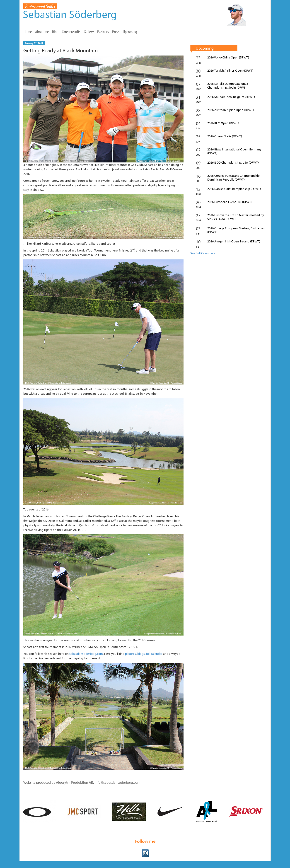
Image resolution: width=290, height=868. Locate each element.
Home (28, 32)
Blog (55, 32)
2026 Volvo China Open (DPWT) (228, 57)
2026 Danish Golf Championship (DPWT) (234, 189)
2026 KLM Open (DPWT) (223, 123)
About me (42, 32)
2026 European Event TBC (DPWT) (230, 202)
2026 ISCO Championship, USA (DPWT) (233, 163)
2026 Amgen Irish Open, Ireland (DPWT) (234, 241)
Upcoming (130, 32)
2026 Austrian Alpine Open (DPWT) (231, 110)
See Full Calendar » (203, 253)
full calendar (154, 654)
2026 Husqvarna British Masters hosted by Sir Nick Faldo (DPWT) (236, 217)
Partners (103, 32)
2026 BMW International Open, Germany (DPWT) (234, 151)
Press (116, 32)
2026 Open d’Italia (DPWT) (225, 136)
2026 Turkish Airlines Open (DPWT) (230, 71)
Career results (71, 32)
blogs (141, 654)
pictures (130, 654)
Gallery (89, 32)
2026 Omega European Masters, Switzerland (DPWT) (237, 230)
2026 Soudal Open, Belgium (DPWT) (231, 97)
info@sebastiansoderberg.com (117, 782)
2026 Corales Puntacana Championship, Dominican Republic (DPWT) (234, 178)
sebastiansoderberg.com (86, 654)
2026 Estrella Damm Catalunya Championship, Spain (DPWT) (228, 86)
